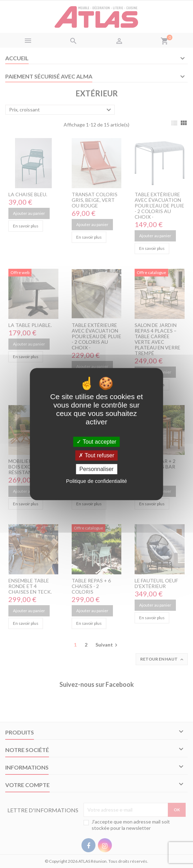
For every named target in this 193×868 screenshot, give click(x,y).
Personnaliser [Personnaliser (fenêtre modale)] (96, 469)
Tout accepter (96, 442)
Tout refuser (96, 455)
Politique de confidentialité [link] (96, 481)
